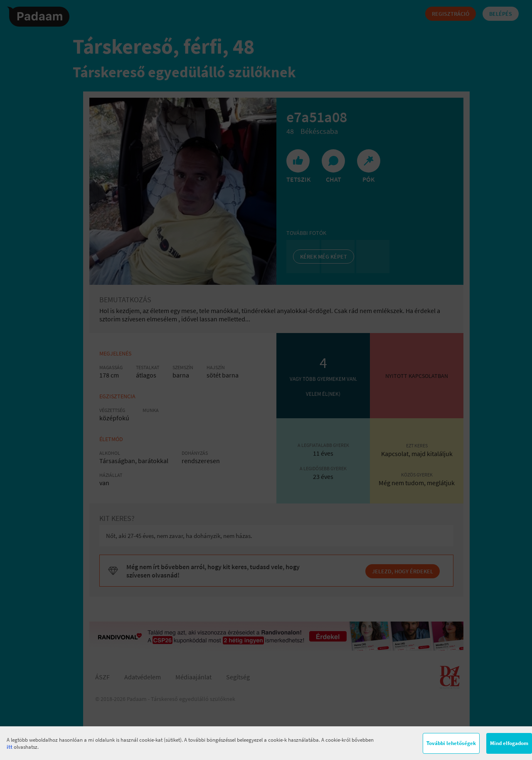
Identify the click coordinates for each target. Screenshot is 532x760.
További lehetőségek (451, 743)
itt (10, 747)
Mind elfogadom (509, 743)
